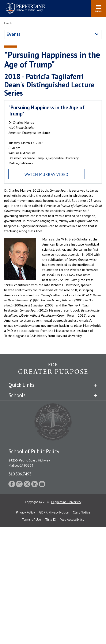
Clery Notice (82, 512)
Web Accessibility (72, 519)
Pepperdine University (66, 502)
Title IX (51, 519)
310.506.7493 (20, 474)
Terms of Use (31, 519)
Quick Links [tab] (21, 385)
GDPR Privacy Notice (54, 512)
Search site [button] (31, 6)
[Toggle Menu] (99, 8)
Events (14, 34)
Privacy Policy (25, 512)
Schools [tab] (17, 395)
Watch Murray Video (46, 174)
